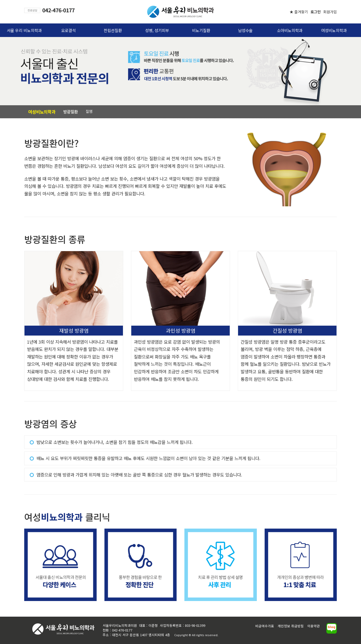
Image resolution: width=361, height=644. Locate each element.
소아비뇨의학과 (290, 30)
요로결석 (69, 30)
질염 (89, 111)
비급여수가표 (265, 626)
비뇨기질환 (201, 30)
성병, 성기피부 (157, 30)
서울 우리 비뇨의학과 (24, 30)
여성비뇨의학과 (334, 30)
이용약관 (314, 626)
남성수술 (245, 30)
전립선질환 (113, 30)
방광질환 (71, 112)
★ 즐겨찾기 (299, 12)
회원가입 (330, 12)
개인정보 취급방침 (291, 626)
